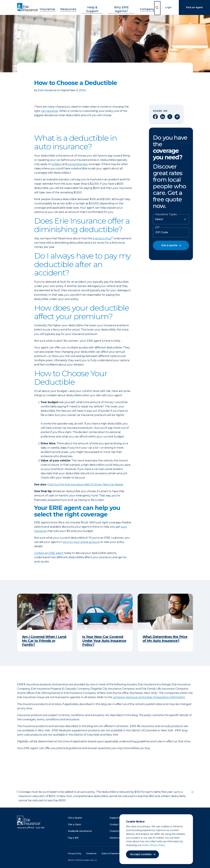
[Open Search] (157, 8)
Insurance (54, 7)
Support (114, 818)
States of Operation (111, 853)
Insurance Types (166, 214)
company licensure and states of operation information (149, 697)
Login (168, 7)
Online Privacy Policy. (154, 845)
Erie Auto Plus (102, 238)
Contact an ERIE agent (49, 553)
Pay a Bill (73, 838)
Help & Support (92, 7)
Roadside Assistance (80, 831)
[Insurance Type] (171, 219)
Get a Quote (75, 818)
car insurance (50, 111)
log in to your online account (81, 542)
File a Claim (74, 824)
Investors (115, 831)
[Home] (28, 7)
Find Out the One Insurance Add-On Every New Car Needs (85, 485)
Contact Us (116, 824)
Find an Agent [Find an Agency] (194, 7)
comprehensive (78, 164)
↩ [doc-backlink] (193, 792)
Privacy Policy (75, 853)
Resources (72, 7)
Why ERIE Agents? (118, 7)
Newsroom (116, 838)
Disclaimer (91, 853)
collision (57, 164)
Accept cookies (141, 854)
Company (140, 7)
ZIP (157, 228)
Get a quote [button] (169, 245)
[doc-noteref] (112, 238)
